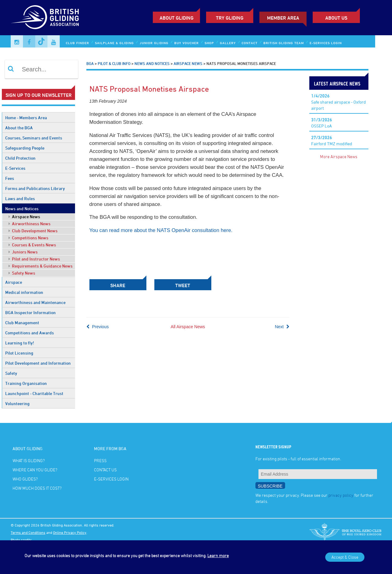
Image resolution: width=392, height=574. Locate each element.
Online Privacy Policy (70, 532)
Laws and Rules (20, 198)
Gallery (228, 43)
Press (100, 460)
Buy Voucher (187, 43)
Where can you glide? (35, 470)
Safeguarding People (25, 148)
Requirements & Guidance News (41, 266)
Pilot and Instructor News (34, 259)
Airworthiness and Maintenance (35, 302)
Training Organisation (26, 383)
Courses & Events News (32, 245)
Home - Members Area (26, 118)
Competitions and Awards (30, 333)
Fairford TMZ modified (332, 141)
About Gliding (177, 18)
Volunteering (17, 403)
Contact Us (105, 470)
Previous (98, 327)
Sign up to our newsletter (39, 95)
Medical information (24, 292)
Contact (250, 43)
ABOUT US (336, 18)
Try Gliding (230, 18)
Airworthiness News (30, 224)
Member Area (283, 18)
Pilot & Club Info (114, 63)
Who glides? (25, 479)
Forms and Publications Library (35, 188)
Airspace (14, 282)
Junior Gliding (154, 43)
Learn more (218, 555)
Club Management (22, 323)
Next (282, 327)
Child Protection (20, 158)
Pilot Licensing (19, 353)
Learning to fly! (20, 343)
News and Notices (22, 209)
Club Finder (77, 43)
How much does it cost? (37, 488)
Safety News (22, 273)
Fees (10, 178)
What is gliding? (29, 460)
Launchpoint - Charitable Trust (34, 393)
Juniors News (23, 252)
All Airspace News (188, 327)
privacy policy (341, 495)
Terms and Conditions (28, 532)
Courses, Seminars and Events (34, 138)
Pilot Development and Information (38, 363)
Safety (11, 373)
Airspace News (24, 217)
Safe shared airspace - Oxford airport (339, 102)
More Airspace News (339, 156)
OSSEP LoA (322, 123)
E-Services (15, 168)
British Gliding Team (284, 43)
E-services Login (326, 43)
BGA (90, 63)
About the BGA (19, 128)
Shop (209, 43)
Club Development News (33, 231)
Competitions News (28, 238)
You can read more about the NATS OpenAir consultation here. (161, 230)
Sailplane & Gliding (114, 43)
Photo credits (21, 540)
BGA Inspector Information (30, 312)
